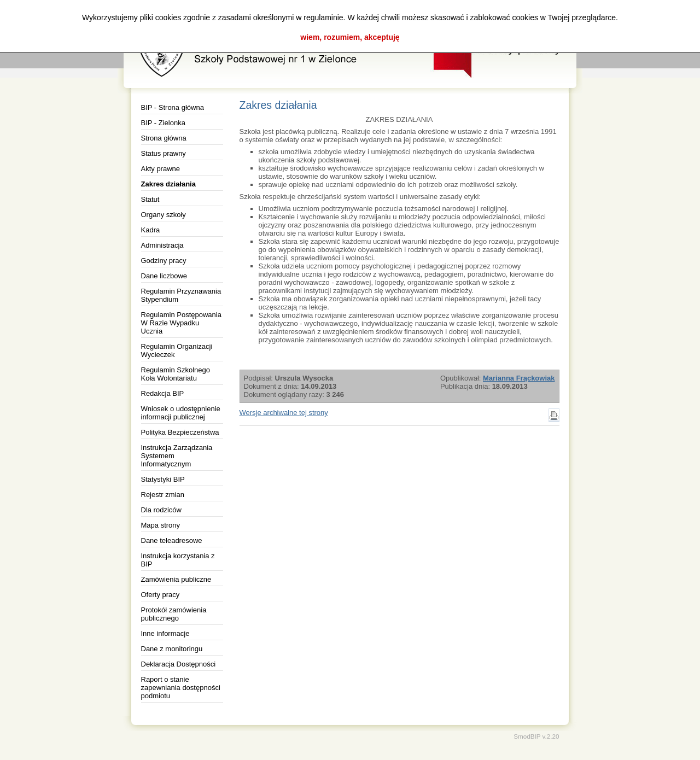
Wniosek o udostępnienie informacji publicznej (181, 413)
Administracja (162, 245)
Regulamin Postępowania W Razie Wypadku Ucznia (181, 323)
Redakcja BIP (163, 393)
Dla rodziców (161, 510)
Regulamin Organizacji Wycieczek (177, 350)
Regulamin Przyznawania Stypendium (181, 295)
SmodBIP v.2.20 (536, 736)
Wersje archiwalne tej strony (284, 413)
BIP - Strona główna (173, 107)
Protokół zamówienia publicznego (174, 614)
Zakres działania (168, 184)
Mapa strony (161, 525)
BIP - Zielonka (163, 123)
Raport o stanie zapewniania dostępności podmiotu (181, 688)
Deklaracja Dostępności (179, 664)
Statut (150, 199)
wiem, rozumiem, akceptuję (350, 37)
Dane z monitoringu (172, 649)
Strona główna (164, 138)
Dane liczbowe (164, 276)
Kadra (151, 230)
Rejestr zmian (163, 495)
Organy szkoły (164, 215)
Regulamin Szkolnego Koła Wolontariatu (176, 374)
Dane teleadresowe (172, 540)
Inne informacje (165, 633)
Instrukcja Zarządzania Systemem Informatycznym (177, 456)
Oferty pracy (161, 595)
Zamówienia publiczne (176, 579)
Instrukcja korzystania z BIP (178, 560)
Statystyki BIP (163, 479)
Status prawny (164, 153)
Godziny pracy (164, 261)
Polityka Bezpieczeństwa (180, 432)
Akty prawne (161, 169)
